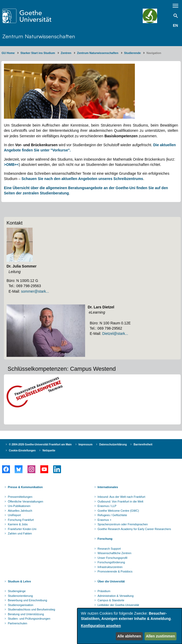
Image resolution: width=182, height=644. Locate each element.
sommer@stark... (35, 291)
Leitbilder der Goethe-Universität (118, 605)
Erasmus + (105, 520)
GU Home (8, 53)
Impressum (86, 444)
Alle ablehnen (129, 636)
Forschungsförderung (111, 562)
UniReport (14, 515)
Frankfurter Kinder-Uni (22, 529)
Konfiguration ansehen (101, 626)
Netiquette (49, 451)
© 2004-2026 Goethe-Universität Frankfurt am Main (40, 444)
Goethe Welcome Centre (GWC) (118, 511)
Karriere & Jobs (18, 524)
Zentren (66, 53)
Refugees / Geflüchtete (112, 515)
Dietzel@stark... (115, 334)
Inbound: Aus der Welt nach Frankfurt (122, 497)
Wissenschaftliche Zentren (115, 553)
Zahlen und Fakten (20, 533)
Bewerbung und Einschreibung (27, 600)
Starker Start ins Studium (38, 53)
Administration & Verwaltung (116, 596)
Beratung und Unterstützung (26, 614)
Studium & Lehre (19, 581)
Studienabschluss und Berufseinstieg (31, 609)
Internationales (108, 487)
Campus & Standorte (111, 600)
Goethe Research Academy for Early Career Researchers (134, 529)
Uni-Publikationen (19, 506)
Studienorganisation (21, 605)
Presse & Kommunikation (25, 487)
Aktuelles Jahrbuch (20, 511)
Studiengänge (17, 591)
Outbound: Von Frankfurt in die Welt (121, 501)
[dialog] (130, 626)
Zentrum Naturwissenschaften (39, 36)
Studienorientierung (20, 596)
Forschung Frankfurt (21, 520)
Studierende (133, 53)
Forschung (105, 539)
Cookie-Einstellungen (22, 451)
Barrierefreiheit (143, 444)
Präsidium (104, 591)
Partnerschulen (18, 623)
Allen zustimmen (160, 636)
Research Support (109, 549)
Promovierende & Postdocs (115, 571)
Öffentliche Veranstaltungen (26, 501)
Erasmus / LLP (107, 506)
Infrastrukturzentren (110, 567)
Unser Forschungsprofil (113, 558)
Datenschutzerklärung (113, 444)
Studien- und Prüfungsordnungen (29, 619)
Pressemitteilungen (20, 497)
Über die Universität (111, 581)
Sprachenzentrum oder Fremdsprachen (123, 524)
